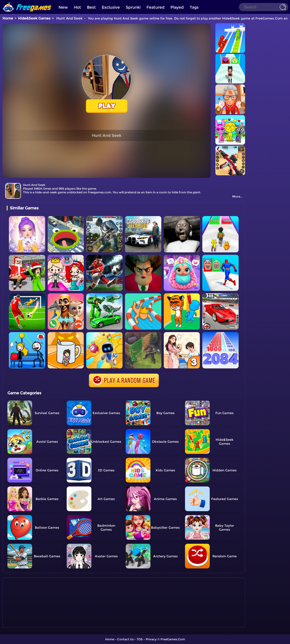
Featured (155, 7)
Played (177, 7)
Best (91, 7)
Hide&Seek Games (34, 18)
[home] (27, 2)
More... (237, 196)
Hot (77, 7)
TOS (140, 639)
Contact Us (125, 639)
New (63, 7)
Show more (23, 624)
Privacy (151, 639)
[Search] (264, 7)
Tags (194, 7)
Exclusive (111, 7)
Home (8, 18)
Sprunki (133, 7)
